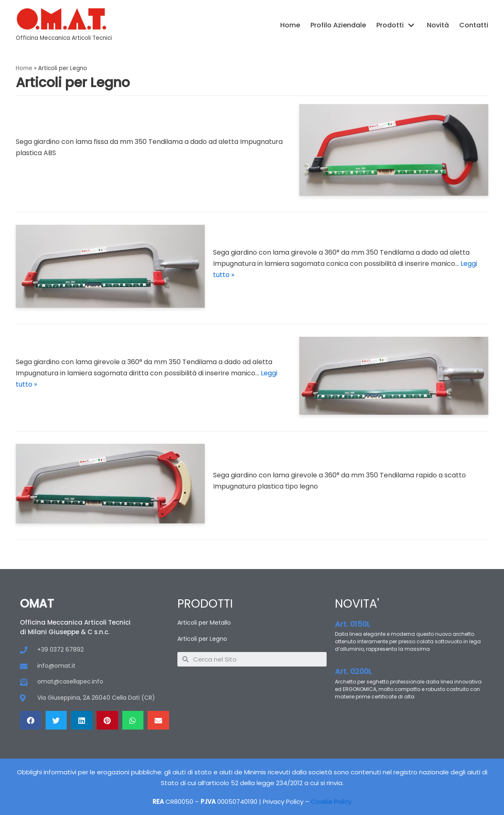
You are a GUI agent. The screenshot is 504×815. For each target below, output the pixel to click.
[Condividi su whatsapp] (133, 720)
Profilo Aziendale (338, 25)
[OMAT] (64, 25)
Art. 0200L (353, 671)
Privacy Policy (283, 802)
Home (290, 25)
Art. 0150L (353, 624)
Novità (438, 25)
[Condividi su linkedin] (82, 720)
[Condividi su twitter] (56, 720)
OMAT (37, 604)
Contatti (474, 25)
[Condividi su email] (158, 720)
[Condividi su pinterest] (107, 720)
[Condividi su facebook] (31, 720)
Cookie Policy (331, 802)
